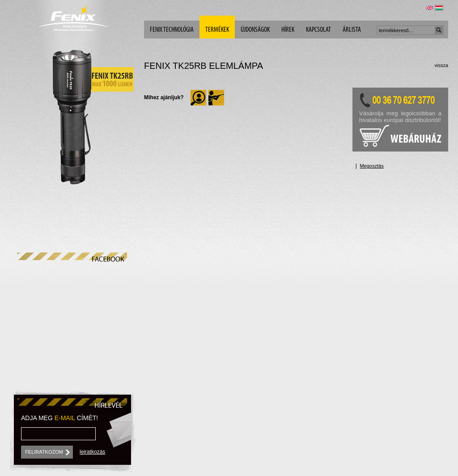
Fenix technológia (172, 30)
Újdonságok (255, 30)
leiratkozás (92, 452)
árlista (352, 30)
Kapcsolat (318, 30)
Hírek (288, 30)
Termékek (217, 30)
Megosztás (371, 166)
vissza (441, 65)
